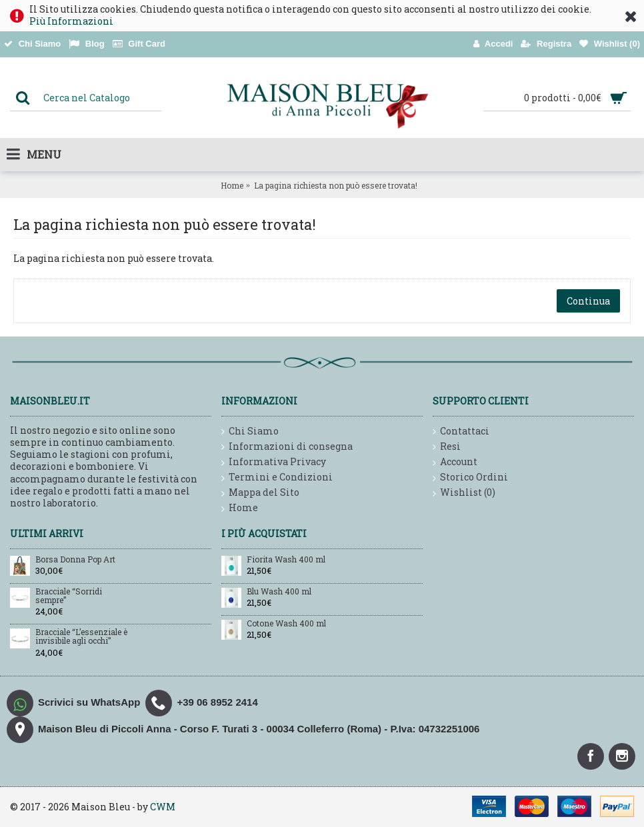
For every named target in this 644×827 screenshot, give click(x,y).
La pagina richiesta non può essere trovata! (336, 185)
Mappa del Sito (260, 493)
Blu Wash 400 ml (279, 592)
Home (232, 185)
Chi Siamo (250, 431)
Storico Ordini (470, 477)
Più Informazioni (71, 21)
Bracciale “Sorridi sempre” (69, 596)
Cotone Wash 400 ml (286, 624)
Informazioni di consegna (287, 447)
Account (455, 462)
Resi (447, 447)
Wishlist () (464, 493)
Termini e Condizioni (277, 477)
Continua (588, 301)
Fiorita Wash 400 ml (286, 560)
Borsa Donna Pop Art (75, 560)
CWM (163, 807)
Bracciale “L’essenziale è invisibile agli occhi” (81, 637)
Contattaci (461, 431)
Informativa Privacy (274, 462)
